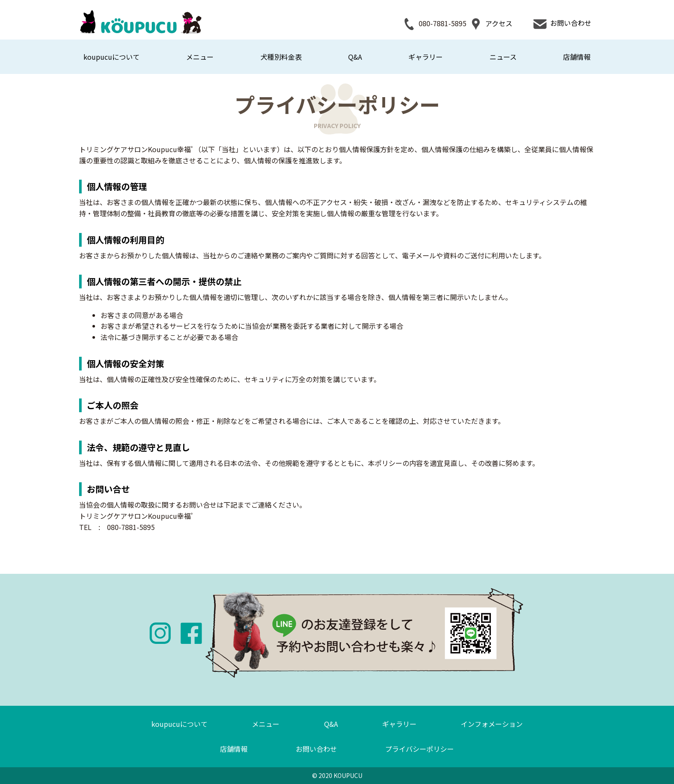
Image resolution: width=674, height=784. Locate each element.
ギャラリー (426, 57)
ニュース (503, 57)
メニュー (200, 57)
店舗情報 (577, 57)
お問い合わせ (562, 24)
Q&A (355, 57)
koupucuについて (112, 57)
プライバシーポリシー (420, 749)
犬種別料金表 (281, 57)
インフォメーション (492, 724)
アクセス (491, 24)
